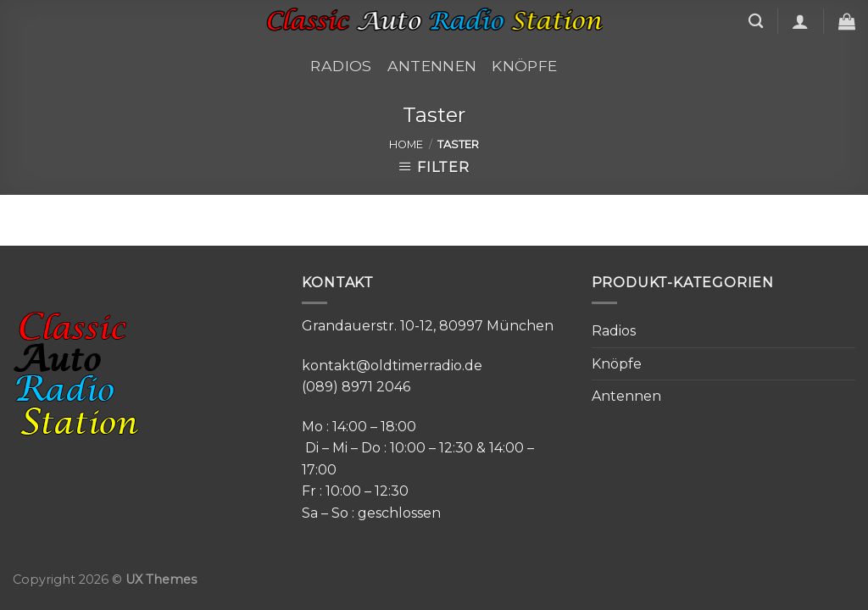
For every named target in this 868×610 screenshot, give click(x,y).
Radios (341, 66)
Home (406, 144)
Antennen (432, 66)
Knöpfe (524, 66)
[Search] (756, 22)
